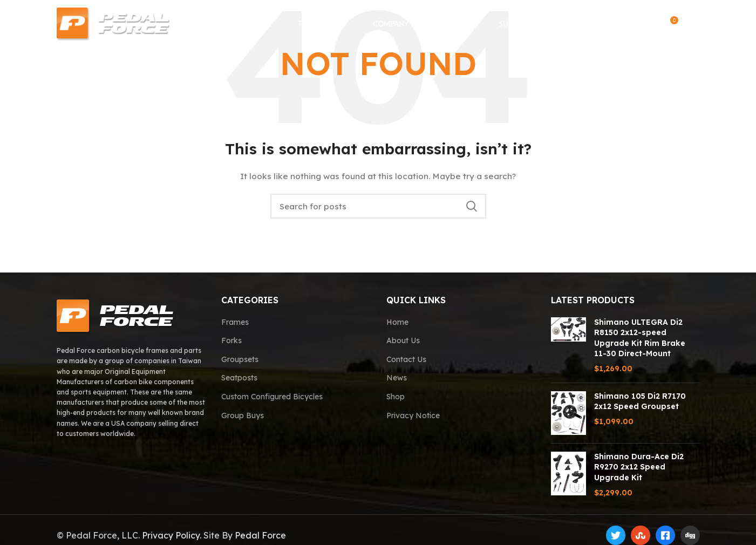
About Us (403, 340)
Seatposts (239, 378)
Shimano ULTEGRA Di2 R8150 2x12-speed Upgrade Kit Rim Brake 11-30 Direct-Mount (640, 338)
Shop (396, 397)
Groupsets (240, 359)
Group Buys (243, 415)
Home (397, 322)
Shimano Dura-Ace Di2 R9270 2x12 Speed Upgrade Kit (639, 467)
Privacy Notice (413, 415)
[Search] (626, 24)
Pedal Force (260, 535)
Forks (231, 340)
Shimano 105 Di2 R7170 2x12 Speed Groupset (640, 401)
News (397, 378)
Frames (235, 322)
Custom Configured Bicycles (272, 397)
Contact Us (406, 359)
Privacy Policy (171, 535)
